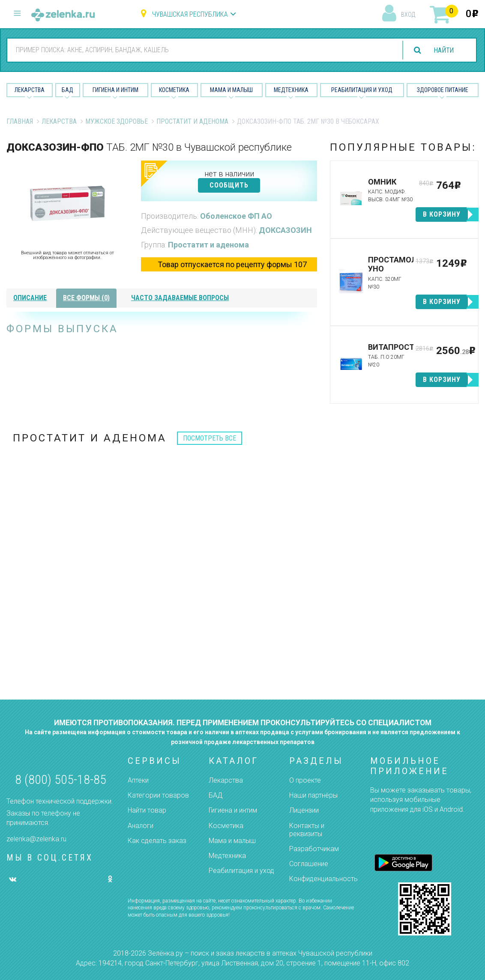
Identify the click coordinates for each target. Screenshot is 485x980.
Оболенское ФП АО (236, 216)
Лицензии (304, 810)
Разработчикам (314, 849)
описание (30, 298)
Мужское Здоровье (117, 121)
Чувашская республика (190, 14)
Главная (20, 121)
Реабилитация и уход (362, 90)
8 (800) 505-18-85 (61, 779)
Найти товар (147, 810)
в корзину (442, 214)
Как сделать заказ (157, 841)
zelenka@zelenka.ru (36, 839)
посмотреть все (210, 438)
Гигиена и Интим (115, 90)
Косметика (174, 90)
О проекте (305, 780)
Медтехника (291, 90)
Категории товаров (158, 795)
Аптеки (138, 780)
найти (443, 50)
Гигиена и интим (233, 810)
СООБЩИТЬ (229, 185)
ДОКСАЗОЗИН (285, 230)
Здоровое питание (443, 90)
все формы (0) (86, 298)
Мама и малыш (231, 90)
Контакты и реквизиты (307, 830)
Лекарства (30, 90)
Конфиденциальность (323, 879)
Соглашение (309, 864)
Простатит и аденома (192, 121)
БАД (67, 90)
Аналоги (141, 826)
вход (408, 15)
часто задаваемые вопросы (180, 298)
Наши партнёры (313, 795)
